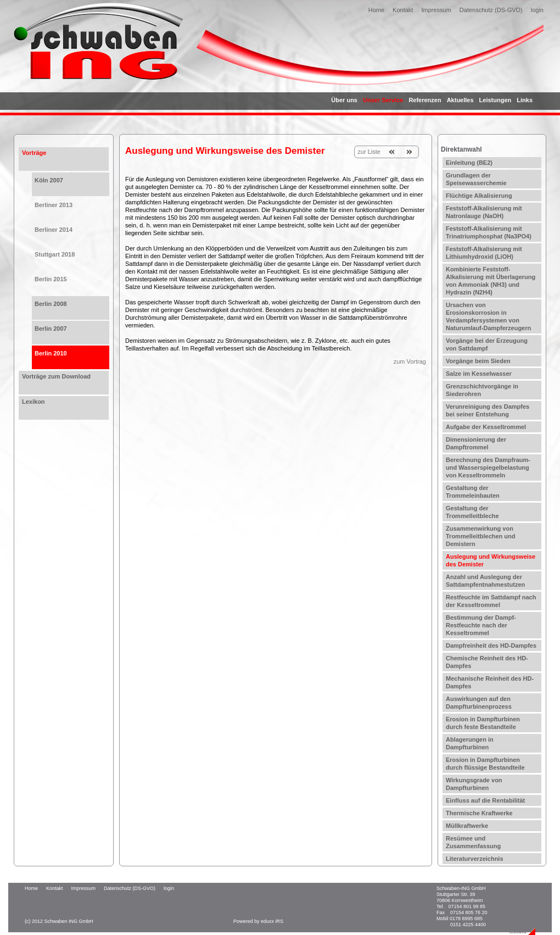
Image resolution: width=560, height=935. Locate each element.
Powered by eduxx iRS (258, 921)
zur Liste (369, 152)
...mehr (518, 931)
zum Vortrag (410, 361)
